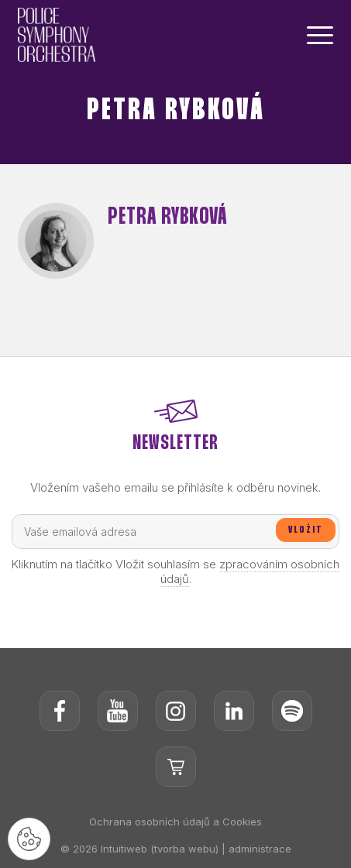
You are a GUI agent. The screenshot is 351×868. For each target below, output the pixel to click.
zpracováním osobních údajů (250, 571)
